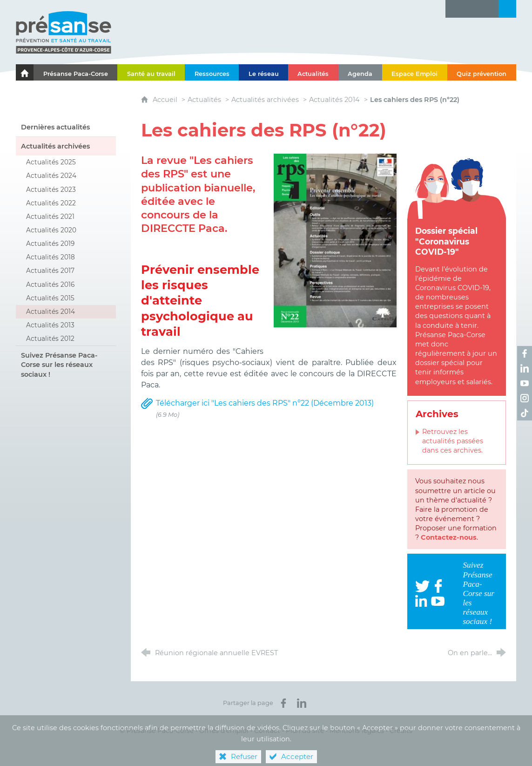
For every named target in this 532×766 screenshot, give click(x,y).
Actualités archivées (265, 100)
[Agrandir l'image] (335, 240)
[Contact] (490, 9)
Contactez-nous (449, 537)
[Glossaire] (472, 9)
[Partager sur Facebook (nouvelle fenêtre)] (283, 703)
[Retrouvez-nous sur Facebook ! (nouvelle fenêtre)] (525, 353)
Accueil (166, 100)
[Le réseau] (263, 72)
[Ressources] (212, 72)
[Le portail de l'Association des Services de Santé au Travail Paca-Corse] (25, 72)
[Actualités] (313, 72)
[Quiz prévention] (482, 72)
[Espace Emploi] (415, 72)
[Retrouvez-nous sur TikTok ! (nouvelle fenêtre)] (525, 413)
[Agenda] (360, 72)
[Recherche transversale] (507, 9)
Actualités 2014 (334, 100)
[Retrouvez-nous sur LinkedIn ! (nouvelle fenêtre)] (525, 368)
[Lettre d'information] (454, 9)
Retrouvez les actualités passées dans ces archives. (453, 441)
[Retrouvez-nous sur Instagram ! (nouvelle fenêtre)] (525, 398)
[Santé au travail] (151, 72)
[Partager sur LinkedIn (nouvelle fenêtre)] (302, 703)
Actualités (204, 100)
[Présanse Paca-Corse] (75, 72)
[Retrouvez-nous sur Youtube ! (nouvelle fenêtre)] (525, 383)
